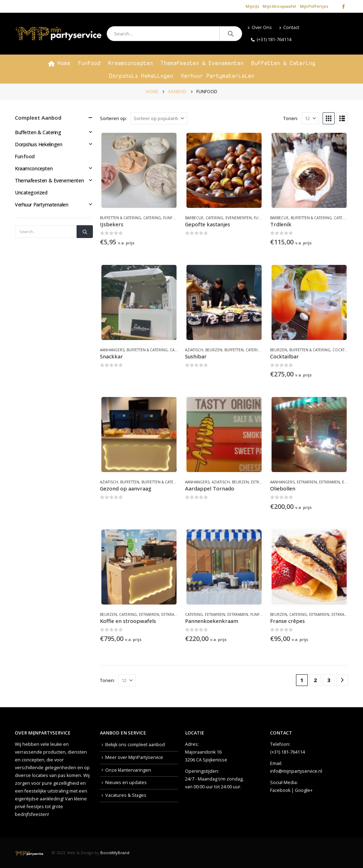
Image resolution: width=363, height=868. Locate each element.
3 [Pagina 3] (329, 680)
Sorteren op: (113, 118)
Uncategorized (31, 192)
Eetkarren (261, 482)
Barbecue (194, 218)
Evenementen (239, 218)
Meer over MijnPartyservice (134, 757)
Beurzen (214, 350)
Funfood (89, 63)
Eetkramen (330, 482)
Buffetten (234, 350)
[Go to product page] (139, 170)
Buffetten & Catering (283, 63)
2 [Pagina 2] (315, 680)
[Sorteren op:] (159, 118)
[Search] (231, 34)
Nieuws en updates (126, 782)
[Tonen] (310, 118)
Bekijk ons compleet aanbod (135, 745)
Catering (152, 218)
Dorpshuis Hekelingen (141, 76)
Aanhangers (112, 350)
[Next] (342, 680)
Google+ (304, 790)
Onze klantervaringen (128, 770)
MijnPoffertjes (314, 6)
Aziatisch (194, 350)
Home (59, 63)
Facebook (280, 790)
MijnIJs (252, 6)
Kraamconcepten (130, 63)
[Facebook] (344, 6)
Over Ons (260, 27)
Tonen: (291, 118)
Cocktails (342, 350)
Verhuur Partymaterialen (217, 76)
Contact (289, 27)
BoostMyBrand (115, 853)
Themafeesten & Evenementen (202, 63)
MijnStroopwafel (279, 6)
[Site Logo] (58, 34)
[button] (329, 118)
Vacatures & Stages (126, 795)
